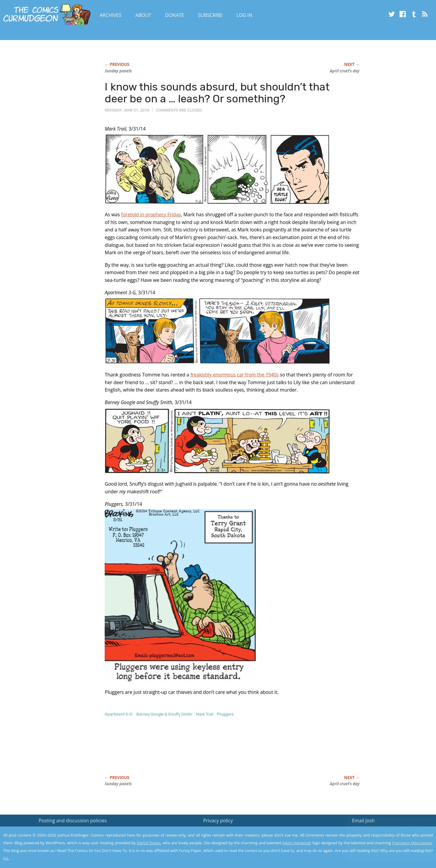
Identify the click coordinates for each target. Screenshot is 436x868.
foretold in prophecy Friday (151, 214)
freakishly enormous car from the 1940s (235, 375)
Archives (111, 15)
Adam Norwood (296, 843)
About (143, 15)
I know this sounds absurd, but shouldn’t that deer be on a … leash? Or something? (217, 93)
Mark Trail (205, 714)
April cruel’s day (345, 71)
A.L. (7, 858)
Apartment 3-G (118, 714)
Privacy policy (218, 821)
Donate (175, 15)
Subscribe (210, 15)
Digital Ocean (149, 843)
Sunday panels (118, 71)
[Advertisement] (213, 752)
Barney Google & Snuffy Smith (164, 714)
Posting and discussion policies (73, 821)
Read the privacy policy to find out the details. (383, 831)
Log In (244, 15)
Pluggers (225, 714)
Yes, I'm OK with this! (386, 846)
